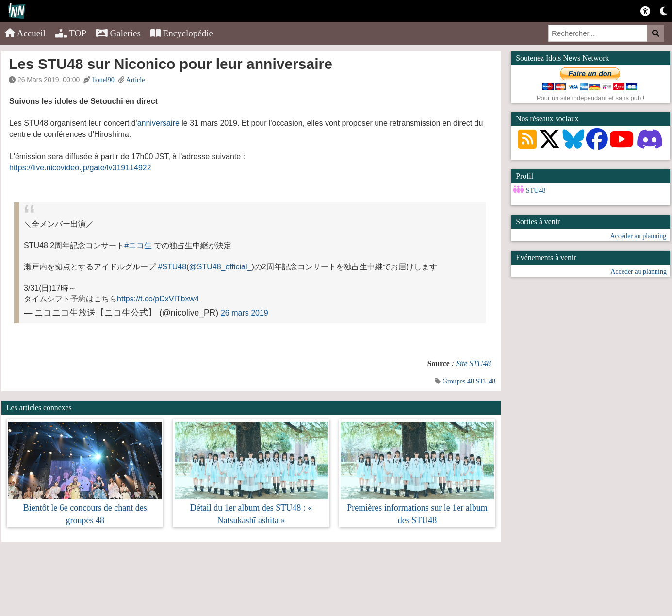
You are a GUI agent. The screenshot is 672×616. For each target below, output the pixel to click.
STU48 (486, 381)
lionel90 (103, 80)
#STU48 (172, 267)
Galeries (118, 33)
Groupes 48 (458, 381)
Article (136, 80)
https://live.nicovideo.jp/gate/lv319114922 (80, 168)
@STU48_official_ (220, 267)
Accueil (25, 33)
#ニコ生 (138, 245)
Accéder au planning (638, 236)
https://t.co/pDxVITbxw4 (158, 299)
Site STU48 (473, 363)
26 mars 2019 (245, 313)
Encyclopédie (182, 33)
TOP (71, 33)
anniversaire (158, 123)
